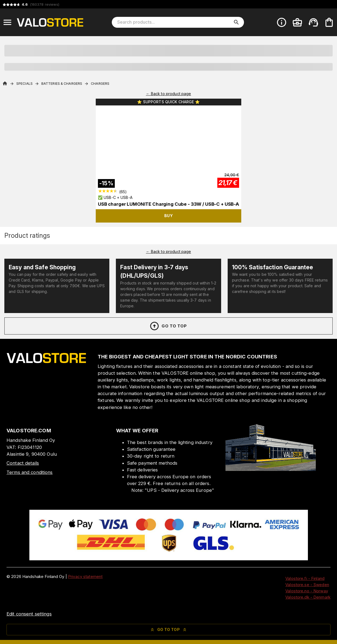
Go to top (168, 326)
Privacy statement (85, 576)
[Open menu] (7, 22)
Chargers (100, 84)
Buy (168, 216)
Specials (24, 84)
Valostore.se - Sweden (307, 585)
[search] (236, 22)
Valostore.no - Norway (307, 591)
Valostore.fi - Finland (305, 578)
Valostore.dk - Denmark (308, 597)
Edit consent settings (29, 614)
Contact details (23, 463)
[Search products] (174, 22)
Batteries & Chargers (62, 84)
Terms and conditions (30, 472)
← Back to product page (169, 94)
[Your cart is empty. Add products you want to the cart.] (329, 22)
